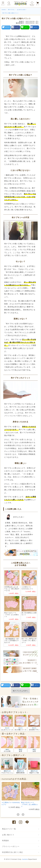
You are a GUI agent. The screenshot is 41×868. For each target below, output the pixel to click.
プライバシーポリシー (11, 846)
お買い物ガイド (8, 835)
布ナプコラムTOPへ (21, 691)
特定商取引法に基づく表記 (12, 852)
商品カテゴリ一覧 (9, 829)
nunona (25, 859)
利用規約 (6, 840)
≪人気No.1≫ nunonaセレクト (11, 803)
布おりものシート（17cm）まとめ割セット (30, 804)
